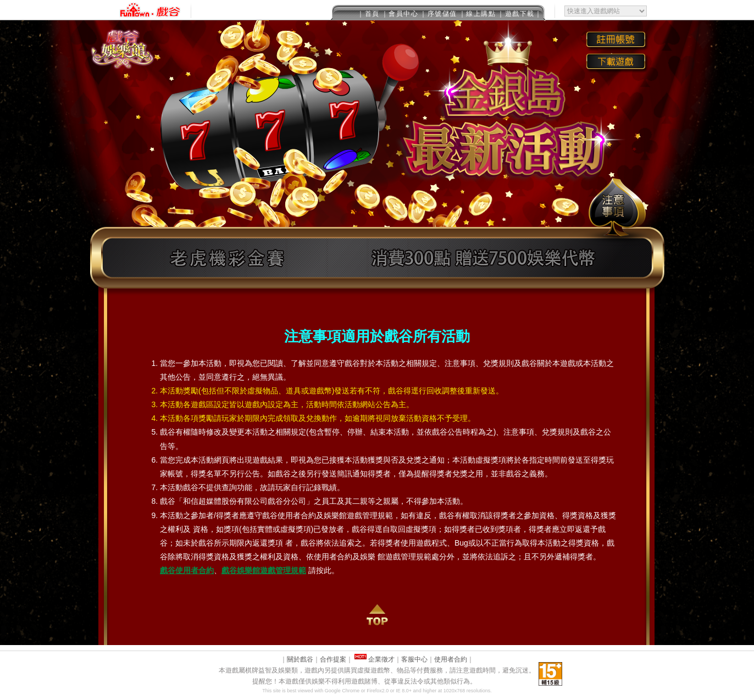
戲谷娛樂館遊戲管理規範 (264, 570)
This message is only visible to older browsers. (377, 10)
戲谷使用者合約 (187, 570)
